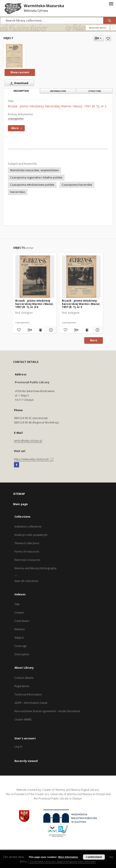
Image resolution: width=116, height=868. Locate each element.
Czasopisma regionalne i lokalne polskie (36, 177)
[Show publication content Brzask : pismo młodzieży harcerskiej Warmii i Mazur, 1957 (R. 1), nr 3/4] (40, 330)
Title (17, 604)
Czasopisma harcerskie (77, 185)
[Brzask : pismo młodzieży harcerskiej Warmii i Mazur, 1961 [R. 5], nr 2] (14, 56)
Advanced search (98, 28)
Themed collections (27, 543)
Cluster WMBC (23, 719)
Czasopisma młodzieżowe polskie (32, 185)
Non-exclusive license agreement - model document (47, 711)
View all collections (26, 581)
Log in (18, 746)
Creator (19, 613)
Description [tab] (21, 91)
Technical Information (28, 694)
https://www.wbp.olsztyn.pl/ (34, 459)
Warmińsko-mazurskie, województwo (34, 170)
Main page (20, 504)
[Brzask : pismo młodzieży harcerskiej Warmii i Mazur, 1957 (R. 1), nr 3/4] (35, 277)
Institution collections (28, 527)
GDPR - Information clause (31, 703)
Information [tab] (58, 91)
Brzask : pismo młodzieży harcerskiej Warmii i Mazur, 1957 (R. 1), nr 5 (81, 304)
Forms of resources (27, 552)
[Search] (110, 20)
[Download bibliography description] (29, 330)
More (94, 340)
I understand (94, 857)
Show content (20, 72)
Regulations (22, 686)
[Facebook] (17, 465)
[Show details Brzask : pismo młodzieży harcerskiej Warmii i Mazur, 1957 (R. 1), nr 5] (97, 330)
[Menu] (111, 4)
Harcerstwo (18, 192)
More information (68, 857)
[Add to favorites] (108, 38)
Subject (19, 638)
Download (18, 83)
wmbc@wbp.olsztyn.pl (28, 441)
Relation (20, 629)
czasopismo (16, 119)
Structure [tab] (95, 91)
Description (22, 654)
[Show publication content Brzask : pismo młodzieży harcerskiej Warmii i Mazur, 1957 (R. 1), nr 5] (87, 330)
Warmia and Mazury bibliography (36, 568)
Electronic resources (27, 560)
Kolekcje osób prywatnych (31, 535)
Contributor (22, 621)
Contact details (24, 678)
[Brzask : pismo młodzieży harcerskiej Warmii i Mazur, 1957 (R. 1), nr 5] (81, 277)
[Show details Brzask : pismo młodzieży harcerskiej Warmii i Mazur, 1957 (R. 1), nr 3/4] (50, 330)
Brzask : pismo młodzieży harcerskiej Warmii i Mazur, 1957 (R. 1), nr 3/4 (35, 304)
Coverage (21, 646)
